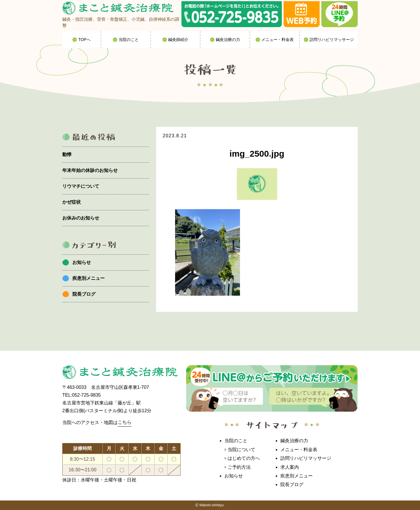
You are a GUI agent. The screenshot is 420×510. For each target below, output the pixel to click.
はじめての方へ (244, 458)
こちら (125, 422)
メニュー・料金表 (299, 450)
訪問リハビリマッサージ (306, 458)
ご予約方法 (239, 467)
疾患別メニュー (89, 278)
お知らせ (82, 262)
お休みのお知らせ (81, 218)
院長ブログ (84, 294)
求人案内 (290, 467)
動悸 (67, 154)
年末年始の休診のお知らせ (90, 170)
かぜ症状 (72, 202)
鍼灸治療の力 (294, 441)
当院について (241, 450)
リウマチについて (81, 186)
